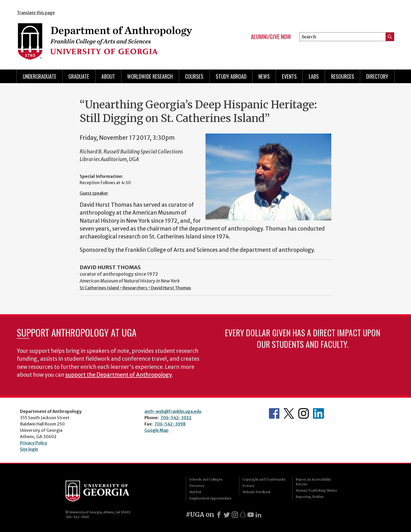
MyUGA (195, 492)
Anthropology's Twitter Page (289, 413)
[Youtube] (251, 515)
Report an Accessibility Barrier (313, 482)
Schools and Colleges (206, 479)
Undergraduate (40, 76)
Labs (314, 76)
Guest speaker (94, 193)
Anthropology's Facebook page (274, 413)
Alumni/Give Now (271, 37)
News (264, 76)
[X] (227, 515)
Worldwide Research (150, 76)
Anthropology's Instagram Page (304, 413)
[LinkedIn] (258, 515)
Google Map (156, 430)
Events (289, 76)
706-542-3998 (170, 424)
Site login (29, 449)
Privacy (248, 486)
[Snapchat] (243, 515)
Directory (377, 76)
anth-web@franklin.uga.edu (173, 411)
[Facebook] (219, 515)
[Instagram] (235, 515)
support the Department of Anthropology (118, 375)
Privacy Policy (34, 443)
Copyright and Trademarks (264, 479)
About (108, 76)
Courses (194, 76)
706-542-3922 (176, 418)
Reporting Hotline (310, 497)
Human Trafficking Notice (316, 490)
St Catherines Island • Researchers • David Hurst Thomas (135, 288)
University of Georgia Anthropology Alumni (319, 413)
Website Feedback (256, 492)
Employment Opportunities (210, 498)
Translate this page (36, 13)
